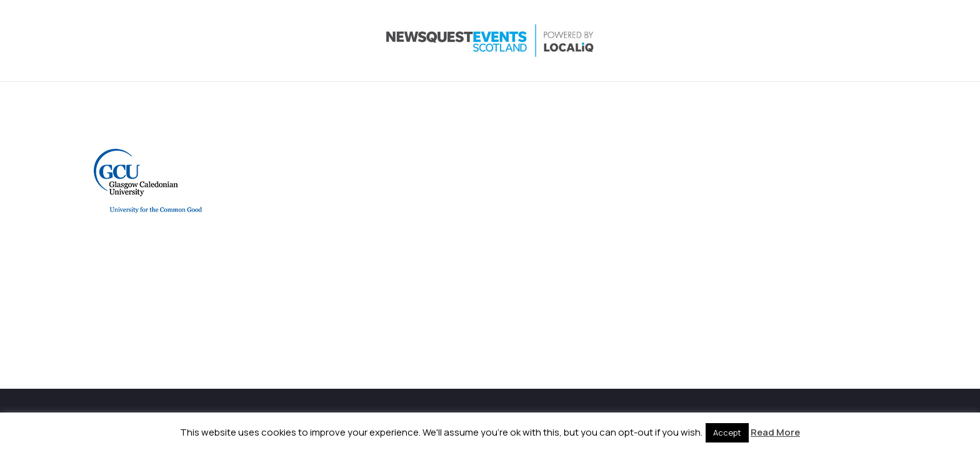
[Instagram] (804, 41)
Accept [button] (727, 432)
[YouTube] (854, 41)
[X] (779, 41)
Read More (775, 432)
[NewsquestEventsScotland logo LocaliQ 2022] (214, 41)
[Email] (879, 41)
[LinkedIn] (829, 41)
